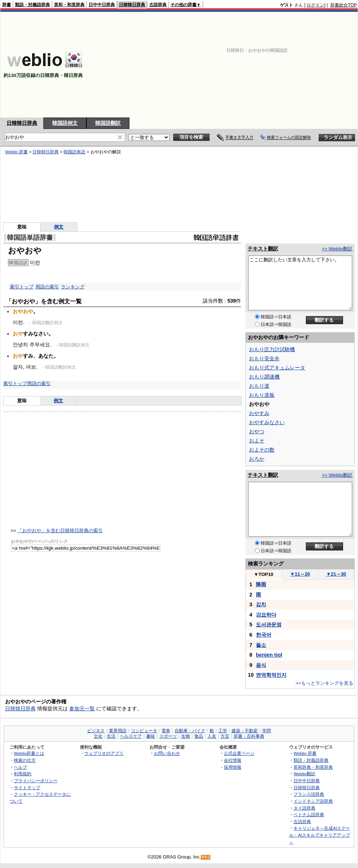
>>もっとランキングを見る (324, 683)
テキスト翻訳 (263, 249)
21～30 (336, 574)
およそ (257, 441)
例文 (59, 227)
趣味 (151, 736)
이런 (35, 262)
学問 (266, 731)
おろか (257, 459)
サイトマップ (27, 788)
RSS (206, 857)
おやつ (257, 431)
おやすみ (259, 413)
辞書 (7, 5)
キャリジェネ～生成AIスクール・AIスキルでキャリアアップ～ (320, 835)
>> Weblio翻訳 (337, 249)
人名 (212, 736)
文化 (98, 736)
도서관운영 (269, 625)
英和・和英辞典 (69, 5)
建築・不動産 (245, 731)
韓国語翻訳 (108, 123)
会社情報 (233, 760)
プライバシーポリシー (36, 781)
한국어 (264, 635)
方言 (225, 736)
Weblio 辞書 (16, 152)
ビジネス (96, 731)
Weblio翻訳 (304, 774)
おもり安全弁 (264, 358)
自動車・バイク (190, 731)
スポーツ (168, 736)
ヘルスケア (131, 736)
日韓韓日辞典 (132, 5)
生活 (111, 736)
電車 (166, 731)
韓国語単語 (74, 152)
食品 (199, 736)
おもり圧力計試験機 (272, 349)
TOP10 (264, 574)
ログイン (315, 5)
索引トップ (22, 287)
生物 (186, 736)
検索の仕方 (25, 760)
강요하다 (266, 615)
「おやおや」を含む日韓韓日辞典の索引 (60, 531)
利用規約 (23, 774)
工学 (223, 731)
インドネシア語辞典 (313, 801)
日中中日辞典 (102, 5)
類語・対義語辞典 (32, 5)
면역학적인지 (271, 675)
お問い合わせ (167, 753)
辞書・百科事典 (249, 736)
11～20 (300, 574)
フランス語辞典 (309, 794)
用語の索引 (47, 287)
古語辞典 (158, 5)
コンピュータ (144, 731)
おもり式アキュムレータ (277, 368)
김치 (261, 604)
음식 (261, 665)
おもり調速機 (264, 377)
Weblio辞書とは (29, 753)
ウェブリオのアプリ (104, 753)
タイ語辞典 (304, 808)
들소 (261, 645)
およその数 (262, 450)
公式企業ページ (239, 753)
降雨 (261, 584)
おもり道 (259, 386)
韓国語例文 (65, 123)
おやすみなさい (267, 422)
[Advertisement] (231, 65)
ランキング (73, 287)
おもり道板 (262, 395)
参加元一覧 (82, 708)
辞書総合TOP (344, 5)
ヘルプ (20, 767)
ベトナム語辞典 (309, 815)
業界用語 (118, 731)
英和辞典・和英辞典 (313, 767)
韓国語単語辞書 (30, 238)
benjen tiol (269, 655)
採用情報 (233, 767)
